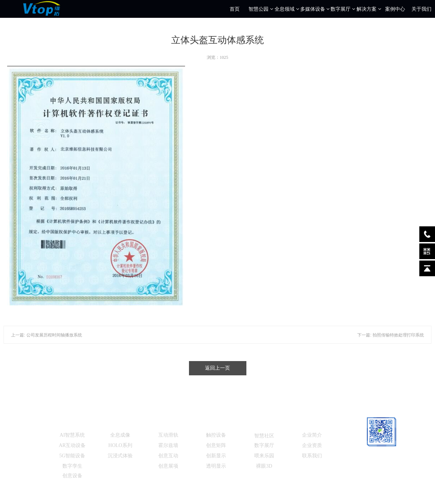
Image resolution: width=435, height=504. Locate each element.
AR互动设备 (72, 445)
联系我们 (312, 456)
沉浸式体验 (120, 456)
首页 (235, 9)
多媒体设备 (315, 9)
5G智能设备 (72, 456)
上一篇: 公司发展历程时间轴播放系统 (47, 335)
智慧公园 (261, 9)
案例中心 (395, 9)
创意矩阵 (216, 445)
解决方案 (369, 9)
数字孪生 (72, 466)
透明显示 (216, 466)
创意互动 (168, 456)
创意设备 (72, 476)
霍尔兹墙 (168, 445)
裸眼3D (264, 466)
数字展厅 (343, 9)
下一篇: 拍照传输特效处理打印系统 (391, 335)
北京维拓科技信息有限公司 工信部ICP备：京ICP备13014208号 (225, 493)
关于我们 (421, 9)
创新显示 (216, 456)
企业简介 (312, 435)
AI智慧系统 (72, 435)
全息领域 (287, 9)
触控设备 (216, 435)
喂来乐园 (264, 456)
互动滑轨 (168, 435)
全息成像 (120, 435)
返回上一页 (217, 368)
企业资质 (312, 445)
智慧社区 (264, 436)
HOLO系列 (120, 445)
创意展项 (168, 466)
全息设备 (120, 423)
